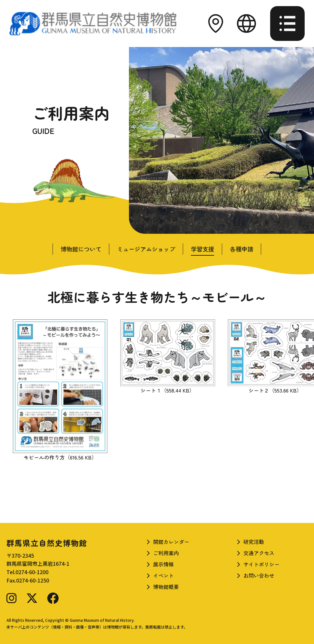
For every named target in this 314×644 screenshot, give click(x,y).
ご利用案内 (166, 553)
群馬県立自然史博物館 (47, 543)
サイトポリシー (261, 564)
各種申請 (241, 249)
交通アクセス (259, 553)
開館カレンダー (171, 542)
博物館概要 (166, 587)
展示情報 (163, 564)
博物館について (81, 249)
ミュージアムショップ (146, 249)
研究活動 (254, 542)
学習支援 (202, 249)
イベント (163, 575)
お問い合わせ (259, 575)
